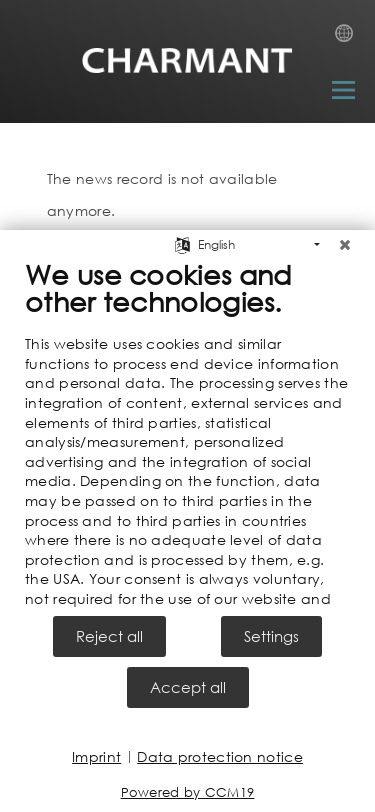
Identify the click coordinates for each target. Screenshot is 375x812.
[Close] (345, 240)
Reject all (109, 636)
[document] (187, 433)
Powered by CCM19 (188, 792)
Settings (271, 636)
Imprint (96, 756)
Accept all (188, 687)
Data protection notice (220, 756)
